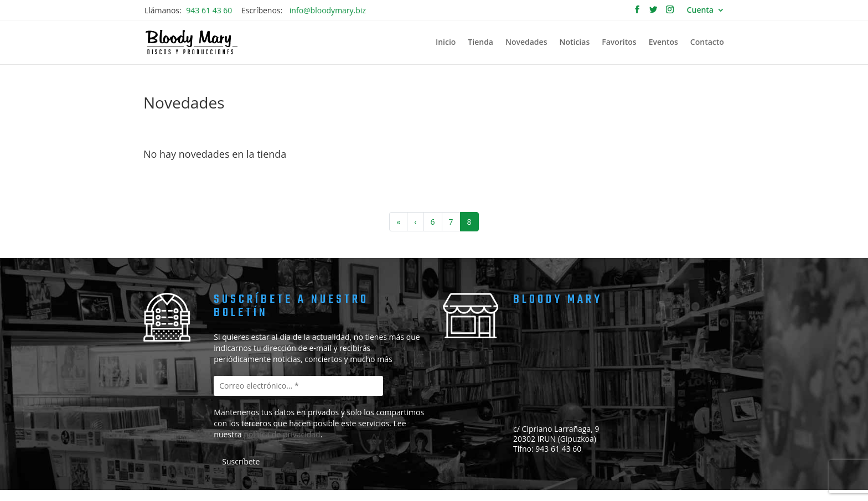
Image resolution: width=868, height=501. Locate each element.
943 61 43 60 (209, 10)
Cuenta (700, 11)
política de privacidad (282, 434)
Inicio (446, 43)
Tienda (480, 43)
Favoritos (619, 43)
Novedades (526, 43)
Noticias (574, 43)
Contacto (707, 43)
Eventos (663, 43)
